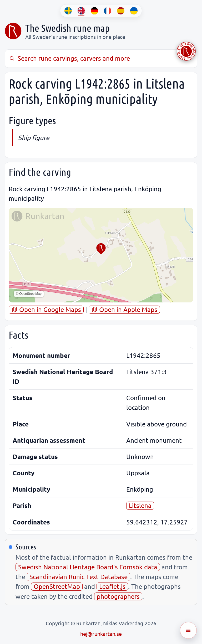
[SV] (68, 11)
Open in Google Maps (46, 309)
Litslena (140, 505)
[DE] (94, 11)
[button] (101, 249)
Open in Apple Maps (124, 309)
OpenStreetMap (57, 586)
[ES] (121, 11)
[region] (101, 255)
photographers (118, 596)
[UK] (134, 11)
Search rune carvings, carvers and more (69, 58)
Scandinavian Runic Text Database (79, 577)
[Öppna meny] (188, 630)
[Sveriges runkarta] (13, 31)
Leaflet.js (112, 586)
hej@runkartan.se (101, 634)
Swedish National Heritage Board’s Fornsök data (88, 567)
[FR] (108, 11)
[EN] (81, 11)
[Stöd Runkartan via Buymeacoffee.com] (186, 51)
